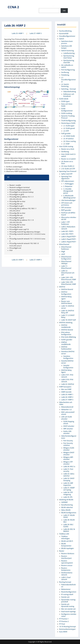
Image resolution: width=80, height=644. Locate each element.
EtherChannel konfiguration (66, 258)
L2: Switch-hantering (65, 85)
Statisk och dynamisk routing (68, 605)
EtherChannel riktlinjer (66, 262)
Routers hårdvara (68, 553)
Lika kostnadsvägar (68, 200)
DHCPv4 (62, 287)
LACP (63, 254)
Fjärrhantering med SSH (69, 61)
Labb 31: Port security (68, 470)
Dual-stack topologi (68, 611)
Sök (53, 6)
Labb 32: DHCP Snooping (69, 479)
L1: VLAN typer (69, 126)
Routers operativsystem (67, 562)
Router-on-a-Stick (68, 149)
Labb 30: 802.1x (69, 466)
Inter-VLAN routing (66, 146)
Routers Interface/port (66, 557)
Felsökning (65, 75)
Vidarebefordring (70, 91)
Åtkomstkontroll (67, 407)
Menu (4, 4)
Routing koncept (65, 582)
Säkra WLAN (66, 510)
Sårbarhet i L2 (66, 409)
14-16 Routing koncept (67, 626)
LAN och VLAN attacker (67, 418)
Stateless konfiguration (68, 357)
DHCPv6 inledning (66, 322)
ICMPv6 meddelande (66, 343)
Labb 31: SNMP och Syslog (69, 489)
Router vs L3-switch (68, 159)
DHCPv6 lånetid (67, 330)
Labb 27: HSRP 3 (36, 33)
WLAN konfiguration (69, 513)
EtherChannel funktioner (66, 248)
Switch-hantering (67, 51)
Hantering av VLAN (68, 123)
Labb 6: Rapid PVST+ (69, 242)
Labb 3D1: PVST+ (67, 231)
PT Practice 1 (64, 619)
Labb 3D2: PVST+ (67, 234)
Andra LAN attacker (67, 432)
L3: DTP (66, 131)
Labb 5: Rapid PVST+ (69, 239)
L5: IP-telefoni (68, 139)
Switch (62, 39)
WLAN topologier (68, 548)
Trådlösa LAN (64, 534)
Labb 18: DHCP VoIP (69, 320)
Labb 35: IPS (68, 497)
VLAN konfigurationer (67, 110)
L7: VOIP (66, 144)
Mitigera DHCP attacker (69, 454)
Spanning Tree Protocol (68, 171)
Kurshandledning (65, 31)
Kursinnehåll (64, 33)
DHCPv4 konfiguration (66, 293)
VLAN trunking (67, 113)
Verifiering (65, 72)
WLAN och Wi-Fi (67, 541)
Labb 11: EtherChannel (66, 267)
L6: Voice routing (69, 141)
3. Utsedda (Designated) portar (68, 191)
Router (62, 551)
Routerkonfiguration (69, 592)
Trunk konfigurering (68, 120)
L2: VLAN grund (69, 128)
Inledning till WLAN (66, 500)
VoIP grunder (66, 133)
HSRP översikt (66, 392)
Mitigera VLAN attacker (69, 449)
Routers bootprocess (66, 569)
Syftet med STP (67, 174)
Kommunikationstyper (67, 629)
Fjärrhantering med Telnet (69, 57)
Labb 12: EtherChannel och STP (68, 273)
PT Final (62, 624)
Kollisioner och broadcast (69, 95)
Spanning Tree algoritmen (67, 177)
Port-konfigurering (68, 70)
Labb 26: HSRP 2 (67, 397)
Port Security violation (68, 444)
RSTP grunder (66, 210)
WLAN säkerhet (67, 507)
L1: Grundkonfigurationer (68, 80)
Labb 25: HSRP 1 (18, 33)
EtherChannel (64, 244)
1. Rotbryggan (68, 184)
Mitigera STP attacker (68, 463)
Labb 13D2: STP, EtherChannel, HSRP (69, 283)
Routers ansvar (67, 565)
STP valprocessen (68, 181)
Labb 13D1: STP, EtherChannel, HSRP (69, 278)
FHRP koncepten (65, 387)
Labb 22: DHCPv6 (68, 384)
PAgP (63, 252)
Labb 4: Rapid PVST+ (69, 236)
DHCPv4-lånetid (67, 289)
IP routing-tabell (67, 594)
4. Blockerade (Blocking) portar (69, 197)
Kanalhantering (67, 505)
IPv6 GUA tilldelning (69, 337)
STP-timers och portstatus (67, 204)
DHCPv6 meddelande (66, 326)
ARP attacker (68, 429)
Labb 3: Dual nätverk (66, 578)
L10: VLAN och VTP (68, 169)
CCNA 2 (13, 7)
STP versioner (66, 207)
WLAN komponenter (66, 545)
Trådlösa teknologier (65, 537)
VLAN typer (65, 101)
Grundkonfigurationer (67, 36)
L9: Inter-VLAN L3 (68, 166)
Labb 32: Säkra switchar (69, 475)
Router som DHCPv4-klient (67, 302)
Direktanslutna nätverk (67, 574)
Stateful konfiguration (68, 366)
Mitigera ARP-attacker (68, 458)
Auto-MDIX (63, 632)
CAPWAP (64, 502)
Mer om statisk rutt (68, 609)
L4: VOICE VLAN (69, 136)
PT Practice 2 (64, 621)
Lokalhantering (69, 53)
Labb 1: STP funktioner (65, 223)
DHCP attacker (69, 426)
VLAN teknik (64, 99)
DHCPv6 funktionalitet (66, 348)
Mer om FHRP (66, 389)
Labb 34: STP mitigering (68, 493)
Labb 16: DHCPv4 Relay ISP (68, 312)
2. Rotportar (68, 186)
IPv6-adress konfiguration (66, 333)
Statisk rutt (65, 597)
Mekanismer (66, 589)
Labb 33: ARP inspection (68, 484)
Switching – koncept (69, 89)
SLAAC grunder (67, 340)
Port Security (68, 441)
